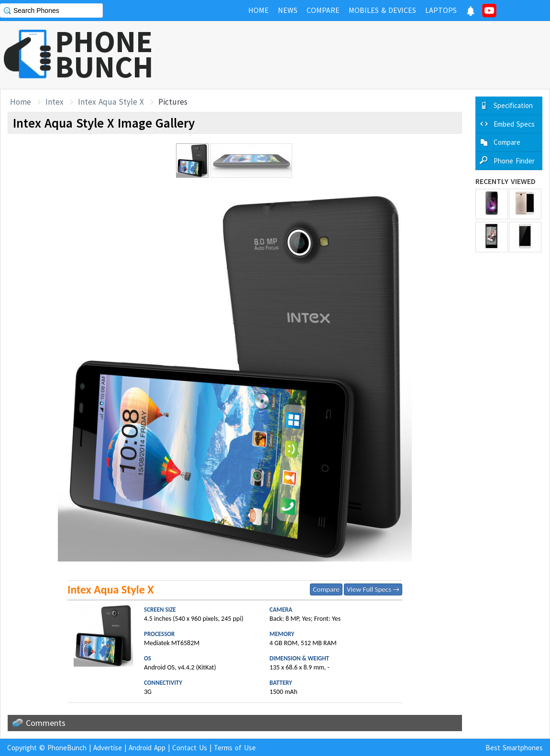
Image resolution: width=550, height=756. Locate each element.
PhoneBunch (67, 748)
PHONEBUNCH (104, 54)
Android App (147, 748)
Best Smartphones (514, 748)
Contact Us (190, 748)
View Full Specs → (373, 589)
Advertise (108, 748)
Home (21, 102)
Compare (326, 589)
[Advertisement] (376, 55)
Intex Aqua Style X (111, 102)
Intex (55, 102)
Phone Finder (514, 161)
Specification (513, 105)
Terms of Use (235, 748)
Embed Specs (514, 124)
